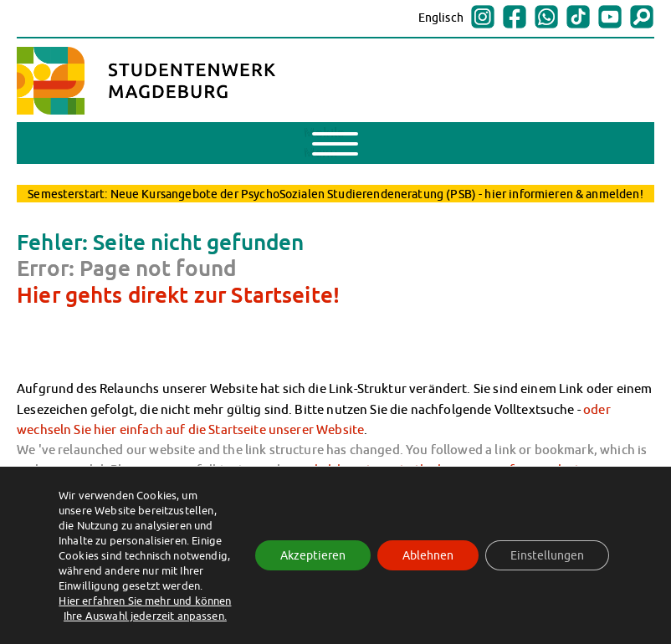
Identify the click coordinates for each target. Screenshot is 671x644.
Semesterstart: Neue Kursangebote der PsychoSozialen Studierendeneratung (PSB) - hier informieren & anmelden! (335, 194)
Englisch (441, 18)
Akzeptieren (313, 555)
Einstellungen (547, 555)
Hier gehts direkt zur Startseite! (178, 294)
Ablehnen (428, 555)
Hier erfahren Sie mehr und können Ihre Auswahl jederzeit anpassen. (145, 608)
